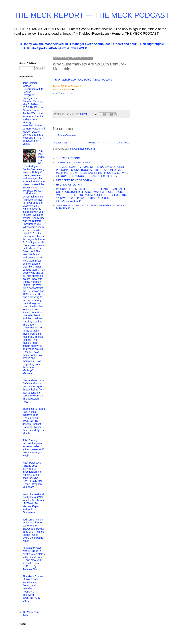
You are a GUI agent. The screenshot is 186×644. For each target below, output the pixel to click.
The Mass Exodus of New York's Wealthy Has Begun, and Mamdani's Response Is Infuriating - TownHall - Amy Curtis (33, 589)
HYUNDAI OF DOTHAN (70, 185)
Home (92, 143)
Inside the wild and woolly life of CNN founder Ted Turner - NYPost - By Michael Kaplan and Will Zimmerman (33, 503)
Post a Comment (67, 135)
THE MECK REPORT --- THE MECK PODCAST (92, 15)
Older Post (123, 143)
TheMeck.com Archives (31, 614)
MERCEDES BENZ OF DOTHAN (75, 180)
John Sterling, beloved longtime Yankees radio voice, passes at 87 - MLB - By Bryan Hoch (34, 448)
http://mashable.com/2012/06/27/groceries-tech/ (82, 80)
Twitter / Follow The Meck (67, 86)
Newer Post (60, 143)
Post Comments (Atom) (82, 149)
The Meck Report (62, 89)
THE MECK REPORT (68, 158)
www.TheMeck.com (63, 93)
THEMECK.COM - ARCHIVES (73, 162)
